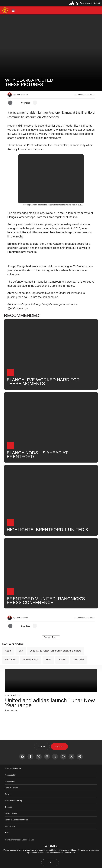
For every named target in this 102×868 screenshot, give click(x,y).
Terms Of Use (11, 835)
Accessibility (10, 797)
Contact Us (10, 803)
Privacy (8, 816)
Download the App (13, 790)
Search (62, 681)
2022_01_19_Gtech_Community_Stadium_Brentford (56, 673)
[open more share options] (35, 103)
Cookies (9, 829)
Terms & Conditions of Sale (17, 842)
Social (8, 673)
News (48, 681)
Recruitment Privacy (14, 822)
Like (21, 673)
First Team (10, 681)
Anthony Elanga (31, 681)
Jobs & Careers (12, 810)
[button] (13, 10)
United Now (79, 681)
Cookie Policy (70, 853)
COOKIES (51, 846)
